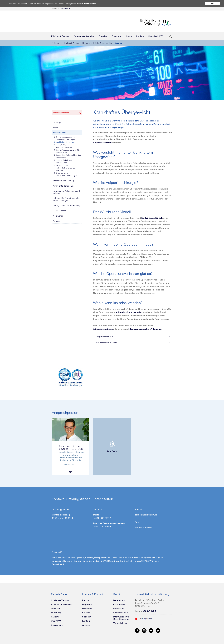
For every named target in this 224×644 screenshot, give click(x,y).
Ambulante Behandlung (64, 186)
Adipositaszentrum (102, 143)
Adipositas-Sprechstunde (128, 312)
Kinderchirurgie (61, 173)
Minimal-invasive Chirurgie (65, 176)
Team (55, 128)
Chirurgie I (119, 43)
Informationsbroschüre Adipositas (145, 329)
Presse (85, 600)
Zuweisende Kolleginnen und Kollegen (66, 192)
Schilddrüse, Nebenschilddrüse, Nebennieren (68, 156)
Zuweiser (55, 609)
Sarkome (59, 170)
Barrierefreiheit (120, 613)
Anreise (57, 221)
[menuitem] (61, 9)
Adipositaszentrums (103, 329)
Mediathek (87, 609)
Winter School (59, 211)
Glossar (86, 613)
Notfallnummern (67, 113)
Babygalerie (57, 625)
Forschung (56, 613)
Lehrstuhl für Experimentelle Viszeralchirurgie (66, 199)
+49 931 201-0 (149, 611)
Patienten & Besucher (61, 604)
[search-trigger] (171, 36)
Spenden (87, 617)
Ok (213, 3)
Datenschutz (119, 600)
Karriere (55, 617)
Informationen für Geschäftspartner (122, 618)
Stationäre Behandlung (63, 181)
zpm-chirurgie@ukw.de (146, 515)
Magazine (87, 604)
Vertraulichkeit (120, 623)
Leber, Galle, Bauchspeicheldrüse (63, 146)
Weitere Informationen (89, 4)
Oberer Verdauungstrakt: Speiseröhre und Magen (65, 138)
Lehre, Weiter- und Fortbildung (67, 206)
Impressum (119, 609)
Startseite (57, 43)
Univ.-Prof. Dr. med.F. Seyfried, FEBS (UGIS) (70, 447)
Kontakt (86, 621)
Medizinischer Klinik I (152, 218)
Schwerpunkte (59, 133)
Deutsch (60, 9)
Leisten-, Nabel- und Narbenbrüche (63, 161)
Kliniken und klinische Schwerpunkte (97, 43)
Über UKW (56, 621)
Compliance (119, 604)
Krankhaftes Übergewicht (65, 142)
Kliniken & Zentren (72, 43)
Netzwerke (58, 216)
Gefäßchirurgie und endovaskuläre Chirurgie (65, 167)
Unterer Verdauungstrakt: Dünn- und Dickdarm (68, 151)
